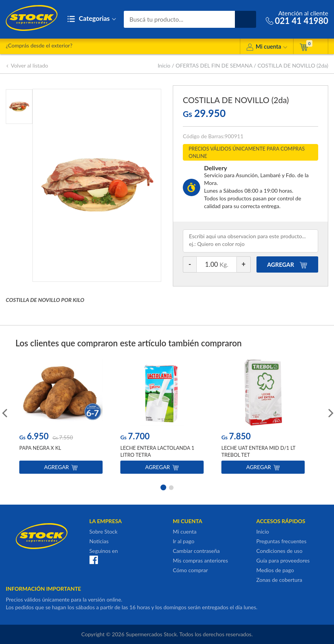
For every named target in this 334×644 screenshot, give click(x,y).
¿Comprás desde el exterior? (39, 45)
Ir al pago (184, 541)
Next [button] (330, 412)
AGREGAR (288, 264)
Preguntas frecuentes (282, 541)
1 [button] (163, 487)
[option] (61, 418)
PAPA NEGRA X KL (40, 448)
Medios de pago (275, 570)
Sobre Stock (104, 531)
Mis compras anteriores (200, 560)
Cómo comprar (190, 570)
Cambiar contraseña (196, 551)
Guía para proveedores (283, 560)
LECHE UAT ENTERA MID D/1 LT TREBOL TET (258, 451)
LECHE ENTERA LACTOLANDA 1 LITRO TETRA (157, 451)
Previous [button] (4, 412)
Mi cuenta (267, 48)
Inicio (164, 65)
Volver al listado (27, 65)
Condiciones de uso (280, 551)
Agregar (61, 467)
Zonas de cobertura (279, 580)
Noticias (99, 541)
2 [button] (171, 487)
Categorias (92, 19)
